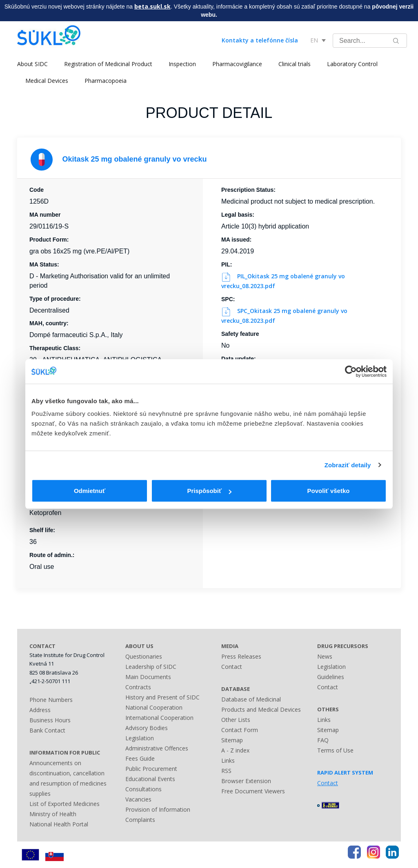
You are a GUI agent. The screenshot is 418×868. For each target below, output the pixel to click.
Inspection (182, 64)
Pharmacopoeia (106, 81)
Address (40, 710)
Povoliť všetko (329, 491)
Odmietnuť (90, 491)
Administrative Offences (157, 748)
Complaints (140, 820)
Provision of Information (158, 809)
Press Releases (241, 656)
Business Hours (50, 720)
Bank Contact (47, 730)
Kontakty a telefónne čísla (260, 40)
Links (228, 760)
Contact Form (240, 730)
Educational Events (150, 779)
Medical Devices (47, 81)
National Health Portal (59, 824)
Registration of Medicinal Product (108, 64)
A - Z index (235, 750)
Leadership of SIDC (151, 667)
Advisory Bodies (147, 728)
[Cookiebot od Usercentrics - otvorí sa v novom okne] (351, 371)
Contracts (138, 687)
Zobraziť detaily (348, 465)
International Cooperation (159, 718)
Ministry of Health (53, 814)
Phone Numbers (51, 700)
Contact (232, 667)
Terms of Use (335, 750)
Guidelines (331, 677)
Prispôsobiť (209, 491)
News (325, 656)
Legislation (140, 738)
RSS (226, 771)
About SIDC (32, 64)
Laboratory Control (352, 64)
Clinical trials (295, 64)
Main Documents (148, 677)
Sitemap (232, 740)
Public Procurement (151, 769)
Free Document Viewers (253, 791)
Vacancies (138, 799)
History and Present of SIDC (162, 697)
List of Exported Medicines (64, 804)
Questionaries (144, 656)
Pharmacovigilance (237, 64)
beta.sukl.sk (152, 6)
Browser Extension (246, 781)
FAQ (323, 740)
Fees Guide (140, 758)
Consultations (143, 789)
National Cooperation (154, 707)
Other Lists (236, 720)
